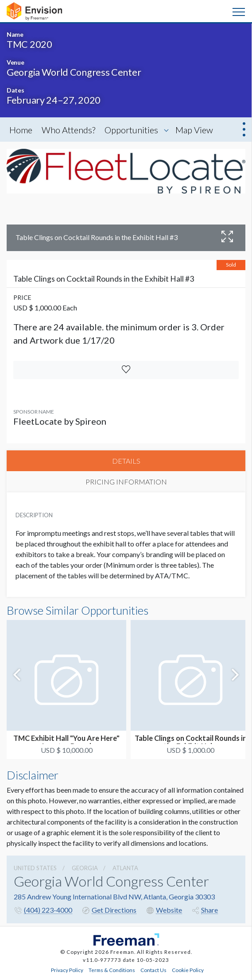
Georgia (85, 868)
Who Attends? (68, 130)
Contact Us (153, 970)
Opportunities (131, 130)
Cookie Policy (188, 970)
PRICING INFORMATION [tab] (126, 482)
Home (21, 130)
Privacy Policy (67, 970)
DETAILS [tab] (126, 461)
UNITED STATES (35, 868)
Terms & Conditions (112, 970)
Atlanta (125, 868)
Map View (194, 130)
